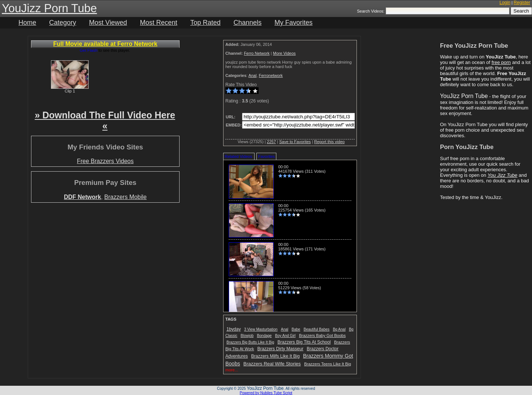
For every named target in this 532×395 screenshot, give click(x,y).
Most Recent (159, 23)
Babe (296, 329)
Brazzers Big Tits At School (304, 342)
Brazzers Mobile (125, 197)
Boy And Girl (286, 336)
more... (232, 370)
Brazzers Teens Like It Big (328, 364)
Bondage (264, 336)
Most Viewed (108, 23)
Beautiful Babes (317, 329)
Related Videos (238, 156)
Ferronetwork (271, 75)
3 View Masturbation (261, 329)
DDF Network (82, 197)
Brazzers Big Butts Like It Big (250, 342)
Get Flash (89, 50)
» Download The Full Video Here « (105, 120)
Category (63, 23)
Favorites (266, 156)
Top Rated (205, 23)
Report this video (329, 142)
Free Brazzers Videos (105, 161)
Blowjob (247, 336)
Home (27, 23)
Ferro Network (257, 53)
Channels (248, 23)
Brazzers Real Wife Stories (272, 364)
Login (505, 3)
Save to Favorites (295, 142)
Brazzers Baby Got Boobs (322, 335)
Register (522, 3)
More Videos (284, 53)
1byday (234, 329)
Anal (252, 75)
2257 (271, 142)
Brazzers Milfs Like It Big (275, 356)
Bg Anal (339, 329)
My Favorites (294, 23)
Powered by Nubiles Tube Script (266, 393)
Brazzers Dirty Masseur (281, 349)
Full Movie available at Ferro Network (105, 44)
